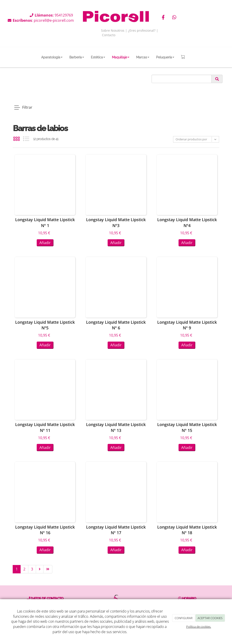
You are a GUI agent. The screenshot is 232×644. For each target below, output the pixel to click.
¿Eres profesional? (142, 30)
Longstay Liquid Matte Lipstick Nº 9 (187, 325)
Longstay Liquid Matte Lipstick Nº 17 (116, 530)
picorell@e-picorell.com (54, 20)
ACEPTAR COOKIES (210, 618)
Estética (98, 57)
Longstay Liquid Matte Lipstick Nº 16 (45, 530)
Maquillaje (121, 57)
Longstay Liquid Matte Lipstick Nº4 (187, 223)
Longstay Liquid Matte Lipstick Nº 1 (45, 223)
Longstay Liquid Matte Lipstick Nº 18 (187, 530)
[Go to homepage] (9, 57)
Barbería (77, 57)
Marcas (143, 57)
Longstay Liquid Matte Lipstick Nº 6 (116, 325)
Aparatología (52, 57)
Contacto (109, 35)
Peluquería (165, 57)
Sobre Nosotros (113, 30)
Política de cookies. (199, 627)
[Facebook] (163, 18)
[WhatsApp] (174, 18)
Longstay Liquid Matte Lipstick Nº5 (45, 325)
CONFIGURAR (184, 618)
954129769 (64, 15)
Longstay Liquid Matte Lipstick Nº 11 (45, 427)
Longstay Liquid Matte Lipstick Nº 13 (116, 427)
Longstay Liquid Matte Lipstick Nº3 (116, 223)
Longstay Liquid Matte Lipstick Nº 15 (187, 427)
